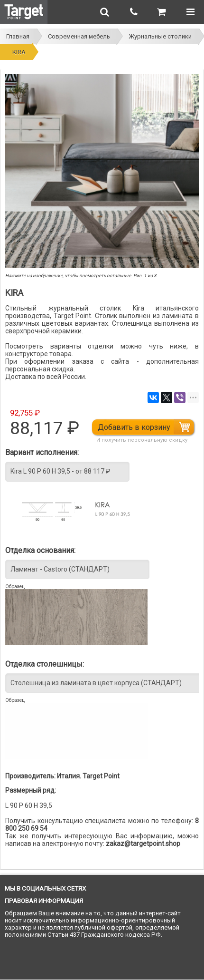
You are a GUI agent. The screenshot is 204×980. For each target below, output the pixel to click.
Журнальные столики (160, 36)
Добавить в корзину (134, 427)
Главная (18, 36)
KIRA (19, 52)
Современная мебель (79, 36)
